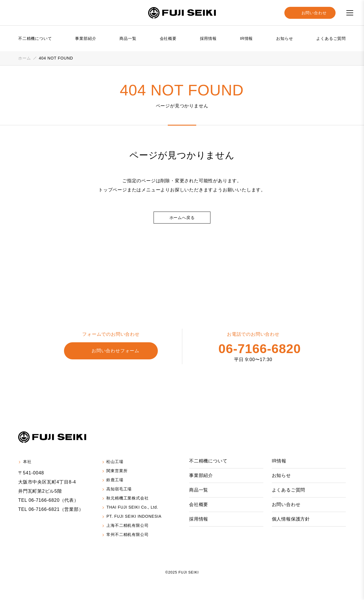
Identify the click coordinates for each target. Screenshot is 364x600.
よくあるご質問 (331, 38)
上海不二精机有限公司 (128, 526)
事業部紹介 (86, 38)
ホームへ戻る (182, 218)
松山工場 (116, 462)
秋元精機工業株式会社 (128, 499)
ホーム (24, 58)
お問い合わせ (286, 505)
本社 (27, 462)
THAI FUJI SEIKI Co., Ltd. (132, 508)
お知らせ (285, 38)
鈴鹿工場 (116, 480)
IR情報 (246, 38)
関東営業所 (118, 471)
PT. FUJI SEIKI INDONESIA (133, 517)
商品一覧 (128, 38)
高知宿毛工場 (120, 490)
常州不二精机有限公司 (128, 535)
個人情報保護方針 (291, 519)
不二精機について (35, 38)
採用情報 (208, 38)
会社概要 (168, 38)
